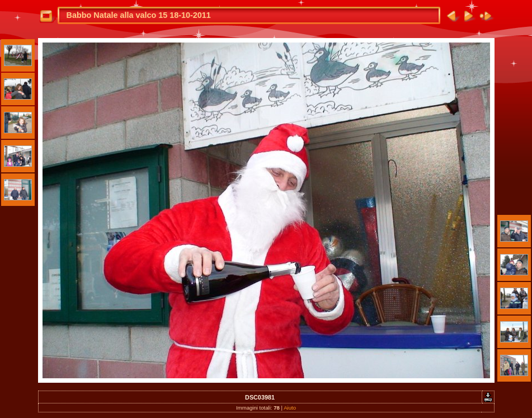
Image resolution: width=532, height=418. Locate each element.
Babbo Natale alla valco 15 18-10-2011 (139, 15)
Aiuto (290, 408)
